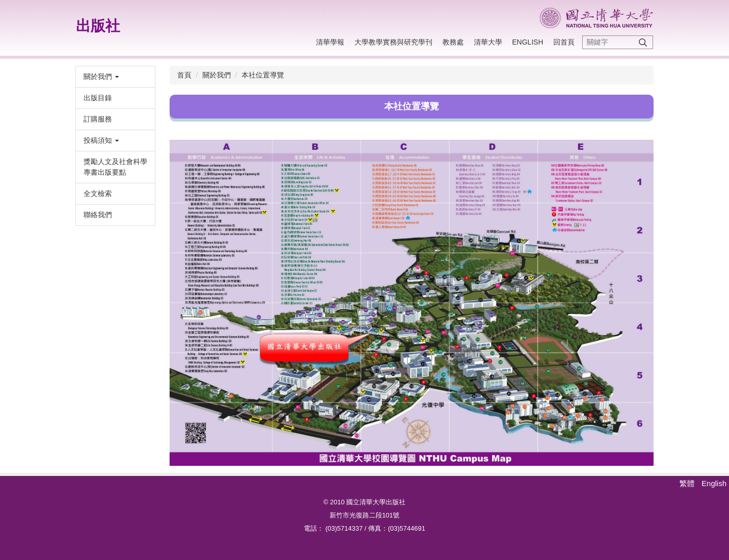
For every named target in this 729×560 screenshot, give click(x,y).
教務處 (453, 42)
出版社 (98, 26)
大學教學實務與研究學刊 (393, 42)
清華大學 (488, 42)
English (528, 42)
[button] (115, 77)
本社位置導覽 (263, 75)
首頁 (184, 75)
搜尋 (643, 42)
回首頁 (564, 42)
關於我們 (217, 75)
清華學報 (330, 42)
